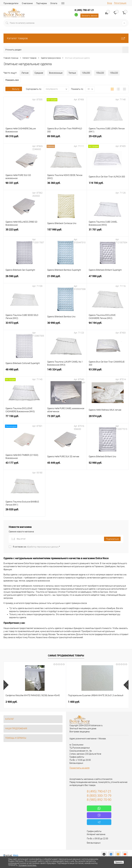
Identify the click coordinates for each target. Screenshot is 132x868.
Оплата (54, 3)
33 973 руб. (24, 325)
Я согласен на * (36, 547)
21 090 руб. (66, 278)
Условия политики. (28, 865)
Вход (110, 3)
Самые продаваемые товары (66, 655)
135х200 (86, 73)
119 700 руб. (108, 185)
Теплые (72, 73)
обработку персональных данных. (43, 547)
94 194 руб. (108, 325)
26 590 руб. (24, 278)
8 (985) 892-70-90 (99, 800)
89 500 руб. (66, 139)
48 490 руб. (24, 372)
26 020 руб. (24, 512)
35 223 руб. (24, 232)
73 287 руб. (66, 418)
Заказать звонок (89, 16)
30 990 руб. (66, 325)
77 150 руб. (24, 418)
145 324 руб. (66, 372)
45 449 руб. (66, 465)
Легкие (25, 73)
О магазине (27, 3)
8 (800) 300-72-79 (99, 796)
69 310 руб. (24, 139)
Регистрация (120, 3)
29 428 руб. (108, 139)
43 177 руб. (24, 465)
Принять (119, 862)
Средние (39, 73)
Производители (11, 3)
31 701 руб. (108, 232)
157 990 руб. (66, 232)
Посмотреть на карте (79, 768)
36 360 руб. (66, 185)
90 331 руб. (24, 185)
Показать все (12, 80)
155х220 (100, 73)
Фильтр (14, 89)
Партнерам (41, 3)
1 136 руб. (95, 702)
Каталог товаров (66, 38)
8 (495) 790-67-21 (84, 10)
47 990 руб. (108, 278)
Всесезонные (56, 73)
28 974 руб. (108, 418)
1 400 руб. (53, 702)
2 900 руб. (12, 702)
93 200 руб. (108, 372)
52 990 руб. (108, 465)
